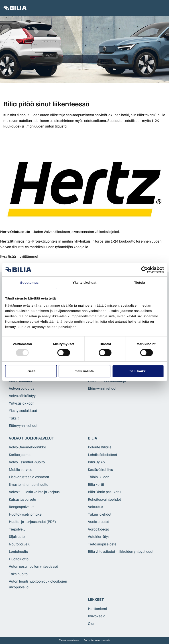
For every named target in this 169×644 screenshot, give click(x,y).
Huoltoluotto (19, 559)
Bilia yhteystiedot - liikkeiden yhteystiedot (121, 551)
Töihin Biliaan (99, 477)
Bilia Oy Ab (96, 462)
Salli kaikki (138, 371)
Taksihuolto (18, 574)
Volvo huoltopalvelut (31, 438)
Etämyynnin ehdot (23, 425)
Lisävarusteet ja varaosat (29, 477)
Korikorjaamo (20, 455)
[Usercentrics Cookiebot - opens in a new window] (144, 270)
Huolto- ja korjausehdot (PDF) (32, 521)
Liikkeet (96, 599)
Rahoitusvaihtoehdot (104, 499)
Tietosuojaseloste (102, 544)
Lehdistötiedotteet (103, 455)
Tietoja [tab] (140, 283)
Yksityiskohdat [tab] (84, 283)
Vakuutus (96, 507)
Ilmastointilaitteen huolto (29, 484)
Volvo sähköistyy (22, 396)
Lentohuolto (18, 551)
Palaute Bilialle (100, 447)
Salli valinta (84, 371)
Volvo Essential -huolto (27, 462)
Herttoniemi (97, 609)
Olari (92, 623)
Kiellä (31, 371)
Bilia (93, 438)
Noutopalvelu (20, 544)
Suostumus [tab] (30, 283)
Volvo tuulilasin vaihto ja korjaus (34, 492)
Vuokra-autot (98, 521)
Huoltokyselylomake (25, 514)
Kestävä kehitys (100, 469)
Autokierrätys (99, 536)
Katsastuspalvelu (22, 499)
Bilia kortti (96, 484)
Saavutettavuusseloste (97, 640)
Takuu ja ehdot (100, 514)
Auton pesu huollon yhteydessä (34, 566)
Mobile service (21, 469)
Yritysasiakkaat (21, 403)
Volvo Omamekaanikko (27, 447)
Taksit (14, 418)
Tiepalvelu (17, 529)
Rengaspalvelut (21, 507)
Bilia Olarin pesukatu (104, 492)
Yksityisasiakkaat (23, 410)
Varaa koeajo (99, 529)
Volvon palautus (22, 388)
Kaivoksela (97, 616)
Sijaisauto (17, 536)
